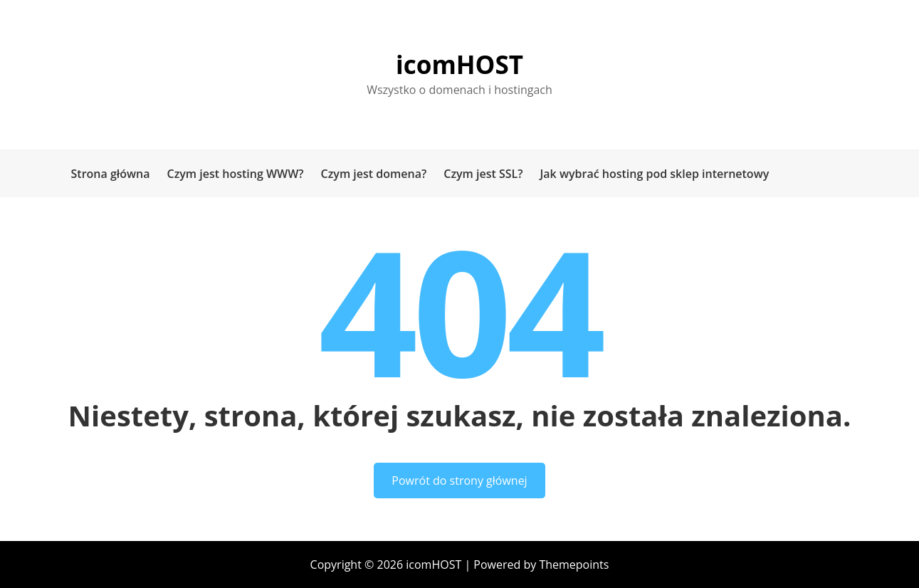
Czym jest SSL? (483, 174)
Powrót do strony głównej (459, 481)
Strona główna (111, 174)
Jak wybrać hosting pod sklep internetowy (655, 174)
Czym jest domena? (374, 174)
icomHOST (459, 64)
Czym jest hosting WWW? (235, 174)
